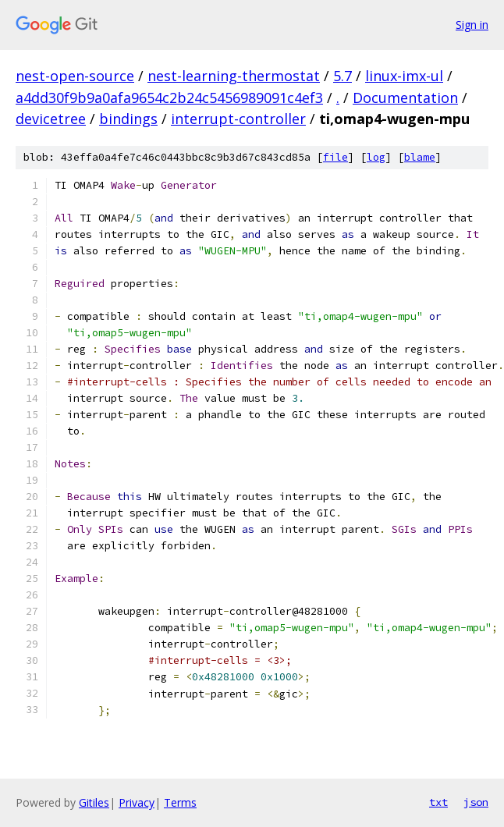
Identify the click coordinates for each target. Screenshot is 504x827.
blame (420, 157)
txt (438, 802)
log (376, 157)
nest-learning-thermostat (234, 76)
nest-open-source (75, 76)
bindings (128, 119)
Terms (180, 802)
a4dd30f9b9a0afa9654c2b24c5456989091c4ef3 (169, 98)
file (335, 157)
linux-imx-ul (404, 76)
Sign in (472, 25)
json (476, 802)
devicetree (51, 119)
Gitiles (94, 802)
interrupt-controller (238, 119)
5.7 (343, 76)
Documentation (405, 98)
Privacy (137, 802)
